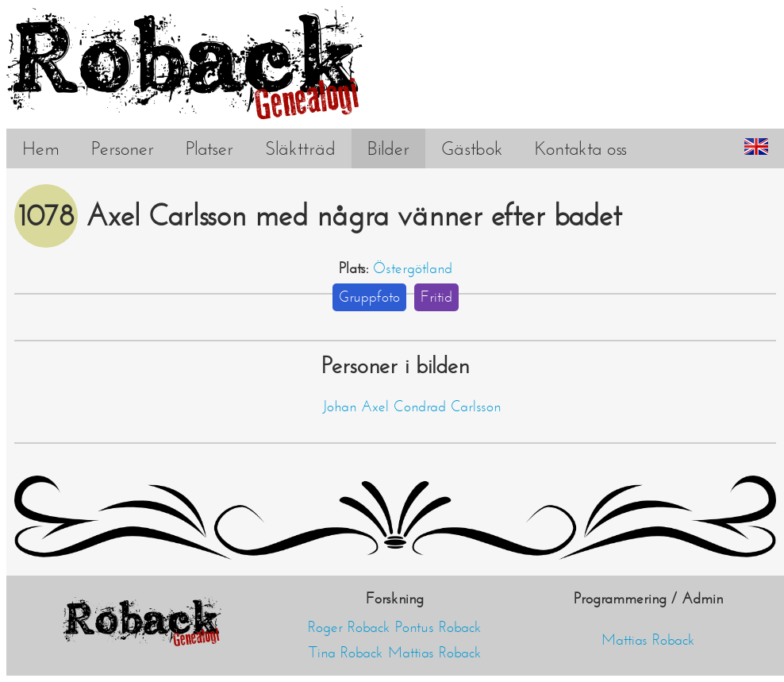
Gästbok (472, 148)
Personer (123, 148)
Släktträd (300, 148)
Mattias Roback (435, 653)
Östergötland (413, 268)
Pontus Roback (438, 627)
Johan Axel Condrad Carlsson (411, 407)
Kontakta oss (581, 148)
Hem (41, 148)
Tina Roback (346, 653)
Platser (209, 148)
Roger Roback (349, 627)
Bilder (388, 148)
